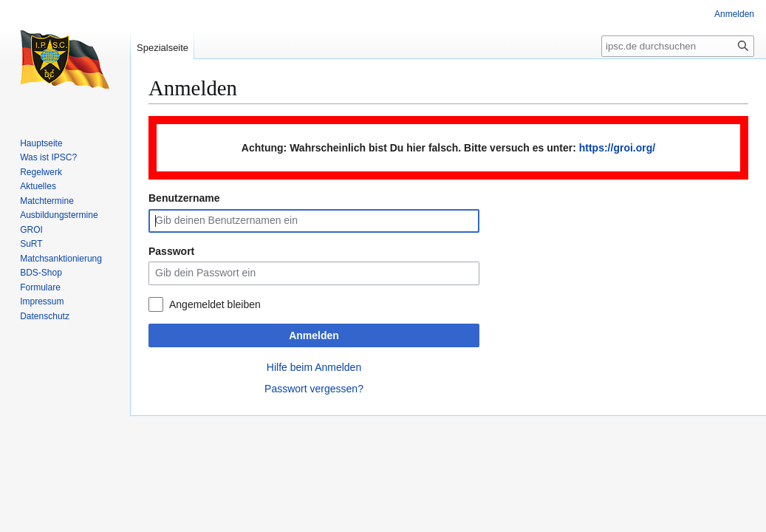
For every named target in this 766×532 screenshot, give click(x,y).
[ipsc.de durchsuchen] (678, 46)
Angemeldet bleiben (215, 304)
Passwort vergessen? (314, 389)
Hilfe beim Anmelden (314, 367)
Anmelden (314, 335)
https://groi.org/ (617, 148)
